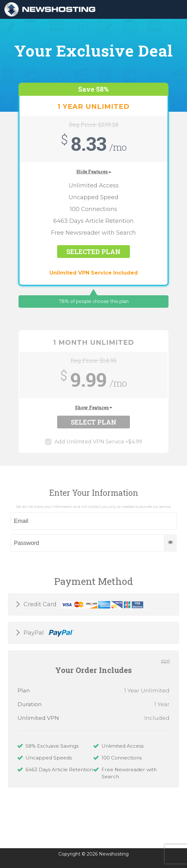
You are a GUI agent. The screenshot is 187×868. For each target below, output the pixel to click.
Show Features (93, 408)
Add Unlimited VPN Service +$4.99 (93, 442)
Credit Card (83, 605)
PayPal (48, 633)
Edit (166, 661)
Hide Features (94, 172)
